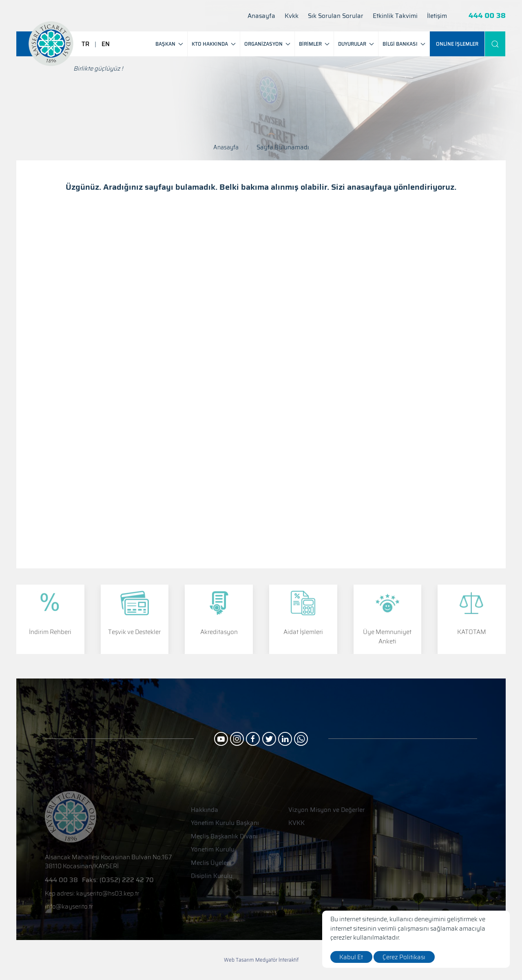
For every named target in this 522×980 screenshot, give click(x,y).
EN (106, 44)
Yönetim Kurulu (213, 850)
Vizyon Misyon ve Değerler (327, 810)
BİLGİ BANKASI (404, 44)
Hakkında (205, 810)
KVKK (296, 823)
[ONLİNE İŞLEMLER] (457, 44)
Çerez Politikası (405, 957)
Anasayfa (261, 16)
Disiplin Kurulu (212, 876)
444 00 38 (487, 16)
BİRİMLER (314, 44)
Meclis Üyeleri (211, 863)
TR (85, 44)
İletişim (437, 16)
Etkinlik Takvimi (395, 16)
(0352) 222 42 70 (127, 880)
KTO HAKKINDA (214, 44)
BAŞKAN (169, 44)
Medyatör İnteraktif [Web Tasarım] (277, 960)
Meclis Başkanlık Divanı (224, 837)
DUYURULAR (356, 44)
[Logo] (51, 44)
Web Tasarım (239, 960)
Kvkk (292, 16)
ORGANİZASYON (267, 44)
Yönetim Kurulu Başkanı (225, 823)
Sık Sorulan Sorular (336, 16)
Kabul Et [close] (352, 957)
